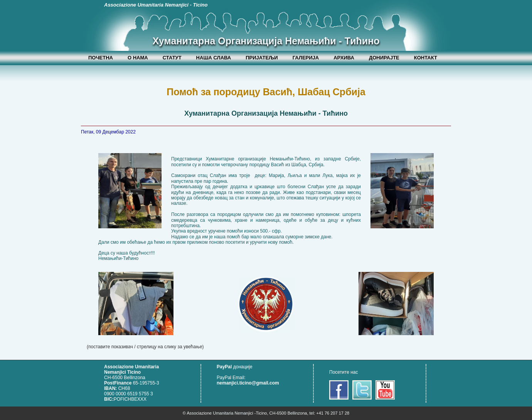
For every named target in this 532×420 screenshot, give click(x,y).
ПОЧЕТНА (101, 58)
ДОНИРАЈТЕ (384, 58)
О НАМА (138, 58)
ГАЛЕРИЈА (306, 58)
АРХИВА (344, 58)
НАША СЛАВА (214, 58)
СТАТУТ (172, 58)
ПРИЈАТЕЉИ (262, 58)
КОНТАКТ (426, 58)
